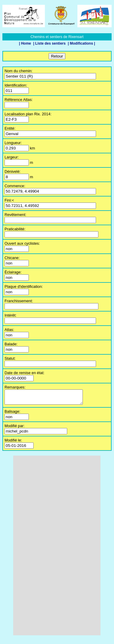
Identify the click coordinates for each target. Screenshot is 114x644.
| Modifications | (81, 43)
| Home (25, 43)
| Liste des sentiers (50, 43)
